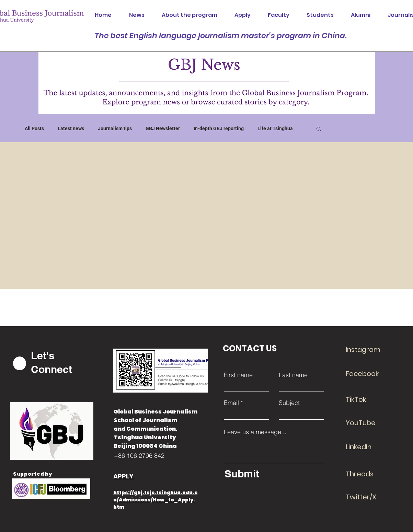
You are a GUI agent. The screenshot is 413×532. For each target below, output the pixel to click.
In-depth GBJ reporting (219, 128)
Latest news (71, 128)
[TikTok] (370, 399)
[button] (319, 129)
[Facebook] (370, 374)
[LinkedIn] (370, 447)
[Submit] (272, 474)
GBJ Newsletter (163, 128)
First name (238, 375)
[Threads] (370, 474)
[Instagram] (370, 350)
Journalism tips (115, 128)
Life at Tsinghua (275, 128)
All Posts (34, 128)
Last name (293, 375)
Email (231, 403)
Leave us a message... (255, 432)
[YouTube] (370, 423)
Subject (289, 403)
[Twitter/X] (370, 497)
